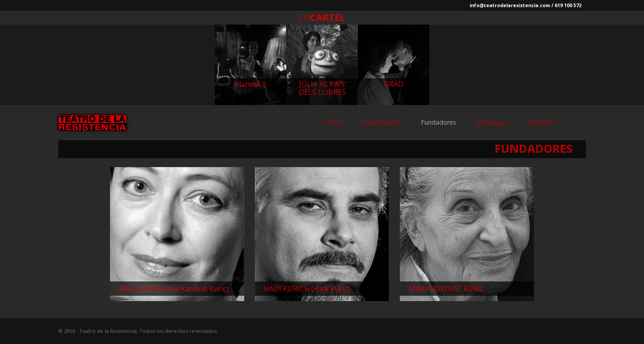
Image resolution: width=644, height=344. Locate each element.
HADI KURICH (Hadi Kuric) (307, 289)
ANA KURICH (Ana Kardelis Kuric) (174, 289)
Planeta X (250, 84)
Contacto (541, 122)
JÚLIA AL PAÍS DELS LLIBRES (322, 88)
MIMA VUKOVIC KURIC (447, 289)
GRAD (394, 84)
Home (333, 122)
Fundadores (439, 122)
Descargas (491, 122)
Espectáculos (382, 122)
